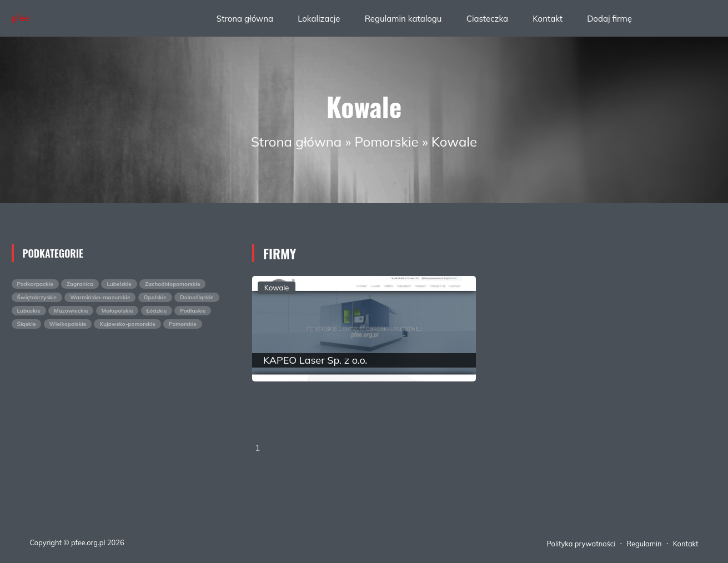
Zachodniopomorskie (172, 284)
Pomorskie (386, 142)
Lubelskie (119, 284)
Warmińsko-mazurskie (100, 297)
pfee (21, 18)
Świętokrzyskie (37, 297)
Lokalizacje (319, 19)
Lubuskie (29, 311)
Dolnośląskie (197, 297)
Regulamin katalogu (403, 19)
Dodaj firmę (609, 19)
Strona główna (245, 19)
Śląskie (27, 324)
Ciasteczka (487, 19)
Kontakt (548, 19)
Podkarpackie (35, 284)
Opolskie (155, 297)
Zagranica (80, 284)
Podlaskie (193, 311)
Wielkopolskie (68, 324)
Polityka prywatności (581, 544)
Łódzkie (157, 311)
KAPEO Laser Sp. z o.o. (315, 360)
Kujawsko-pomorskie (127, 324)
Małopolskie (117, 311)
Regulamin (644, 544)
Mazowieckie (71, 311)
